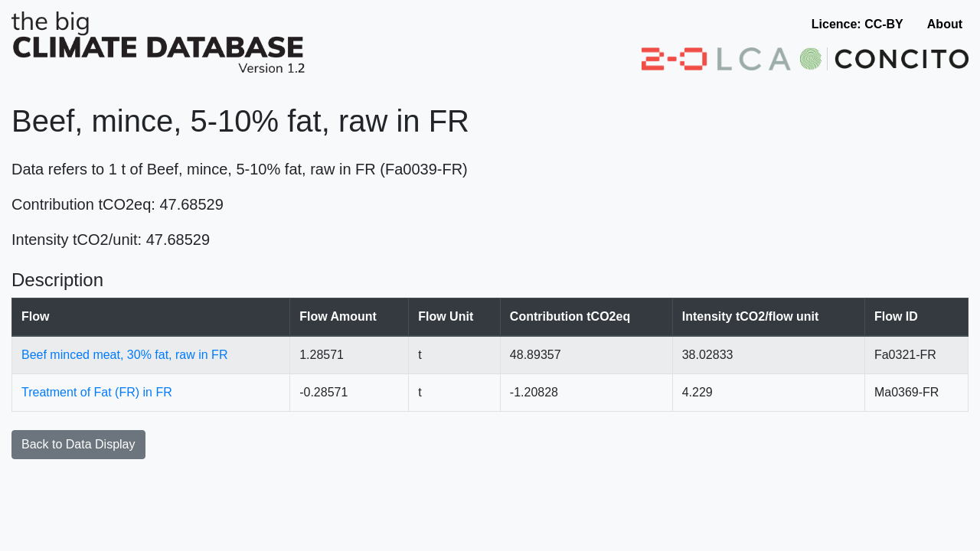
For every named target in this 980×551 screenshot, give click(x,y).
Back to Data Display (78, 444)
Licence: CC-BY (857, 24)
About (945, 24)
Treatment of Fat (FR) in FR (97, 392)
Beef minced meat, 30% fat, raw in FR (124, 355)
